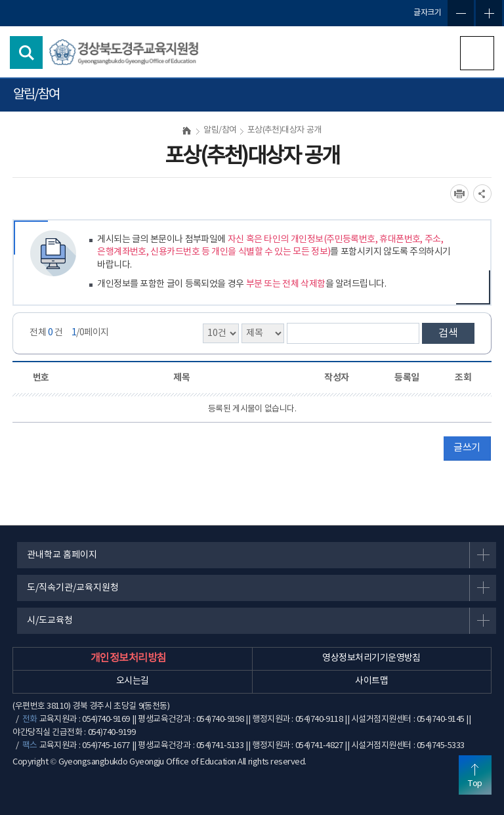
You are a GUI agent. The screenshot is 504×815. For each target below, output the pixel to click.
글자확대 (489, 13)
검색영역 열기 (26, 52)
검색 (448, 333)
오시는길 (133, 681)
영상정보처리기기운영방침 (371, 658)
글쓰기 (467, 448)
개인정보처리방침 (129, 658)
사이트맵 (371, 681)
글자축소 (461, 13)
